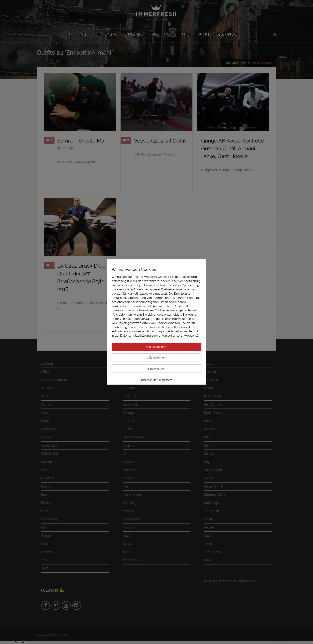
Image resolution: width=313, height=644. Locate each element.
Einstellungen (156, 368)
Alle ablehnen (157, 357)
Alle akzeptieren (157, 347)
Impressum (165, 380)
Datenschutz (149, 380)
